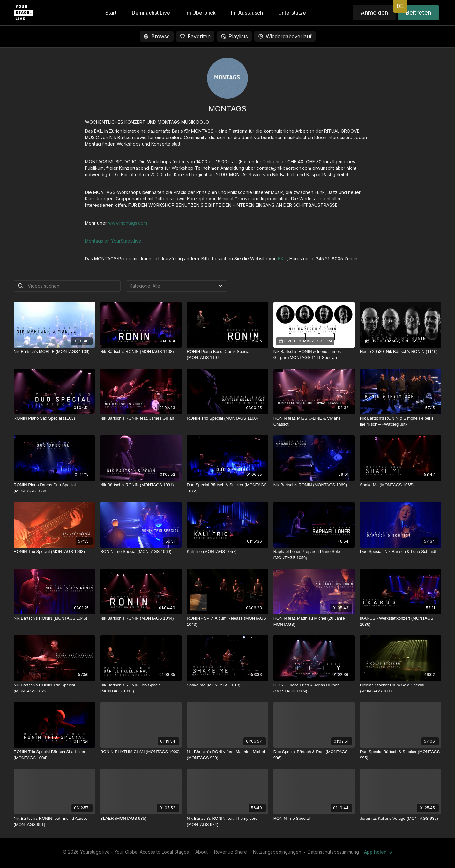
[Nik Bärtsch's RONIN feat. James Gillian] (141, 418)
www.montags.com (128, 223)
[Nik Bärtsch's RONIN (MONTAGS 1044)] (141, 618)
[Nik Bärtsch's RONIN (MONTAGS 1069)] (314, 485)
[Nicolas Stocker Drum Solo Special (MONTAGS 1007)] (401, 688)
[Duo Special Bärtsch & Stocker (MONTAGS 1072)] (227, 488)
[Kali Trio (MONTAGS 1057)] (227, 552)
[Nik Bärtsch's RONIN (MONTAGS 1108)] (141, 352)
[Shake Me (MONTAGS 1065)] (401, 485)
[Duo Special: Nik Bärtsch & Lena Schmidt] (401, 552)
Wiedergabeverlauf (285, 36)
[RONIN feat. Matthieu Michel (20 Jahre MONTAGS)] (314, 621)
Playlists (234, 36)
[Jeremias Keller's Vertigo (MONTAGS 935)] (401, 819)
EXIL (282, 259)
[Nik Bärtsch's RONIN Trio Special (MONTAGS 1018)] (141, 688)
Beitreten (418, 13)
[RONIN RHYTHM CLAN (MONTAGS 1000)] (141, 752)
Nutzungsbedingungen (277, 852)
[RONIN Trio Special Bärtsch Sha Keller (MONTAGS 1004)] (54, 755)
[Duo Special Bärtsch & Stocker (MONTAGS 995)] (401, 755)
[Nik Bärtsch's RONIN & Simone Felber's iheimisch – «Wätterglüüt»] (401, 421)
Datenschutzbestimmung (333, 852)
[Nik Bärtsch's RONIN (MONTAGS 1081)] (141, 485)
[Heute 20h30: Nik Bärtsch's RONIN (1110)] (401, 352)
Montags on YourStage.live (113, 241)
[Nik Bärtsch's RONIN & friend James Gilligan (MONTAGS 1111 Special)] (314, 355)
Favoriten (195, 36)
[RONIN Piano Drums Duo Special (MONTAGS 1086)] (54, 488)
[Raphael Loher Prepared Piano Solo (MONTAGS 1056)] (314, 555)
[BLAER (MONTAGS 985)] (141, 819)
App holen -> (378, 852)
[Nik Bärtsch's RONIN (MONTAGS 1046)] (54, 618)
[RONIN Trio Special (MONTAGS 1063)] (54, 552)
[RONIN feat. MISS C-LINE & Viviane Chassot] (314, 421)
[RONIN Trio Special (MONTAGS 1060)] (141, 552)
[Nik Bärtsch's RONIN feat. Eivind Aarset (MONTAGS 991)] (54, 822)
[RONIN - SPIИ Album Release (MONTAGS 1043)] (227, 621)
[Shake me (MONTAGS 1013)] (227, 685)
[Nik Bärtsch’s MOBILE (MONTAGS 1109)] (54, 352)
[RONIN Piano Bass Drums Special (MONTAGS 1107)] (227, 355)
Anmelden (374, 13)
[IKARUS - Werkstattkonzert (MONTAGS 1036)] (401, 621)
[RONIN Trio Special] (314, 819)
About (201, 852)
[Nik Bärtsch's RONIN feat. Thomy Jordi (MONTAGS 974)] (227, 822)
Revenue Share (231, 852)
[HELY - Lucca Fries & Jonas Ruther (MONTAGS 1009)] (314, 688)
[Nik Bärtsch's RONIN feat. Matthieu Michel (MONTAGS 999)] (227, 755)
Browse (157, 36)
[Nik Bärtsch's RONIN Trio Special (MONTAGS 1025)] (54, 688)
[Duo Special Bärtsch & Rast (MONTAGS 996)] (314, 755)
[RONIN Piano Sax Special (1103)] (54, 418)
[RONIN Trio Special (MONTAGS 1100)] (227, 418)
